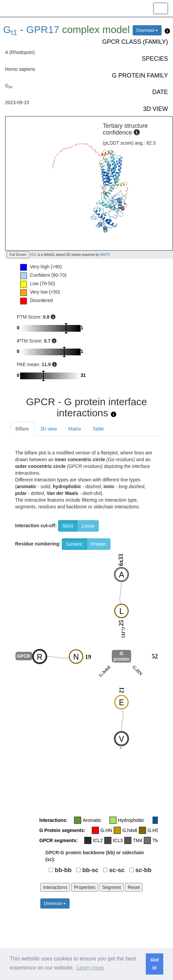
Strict (68, 526)
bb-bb (63, 870)
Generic (74, 544)
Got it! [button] (155, 964)
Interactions (55, 887)
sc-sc (117, 870)
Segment (112, 887)
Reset (134, 887)
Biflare (22, 429)
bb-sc (90, 870)
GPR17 (43, 29)
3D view (49, 429)
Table (98, 429)
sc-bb (143, 870)
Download (147, 30)
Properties (85, 887)
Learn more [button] (90, 968)
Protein (98, 544)
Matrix (75, 429)
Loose (88, 526)
